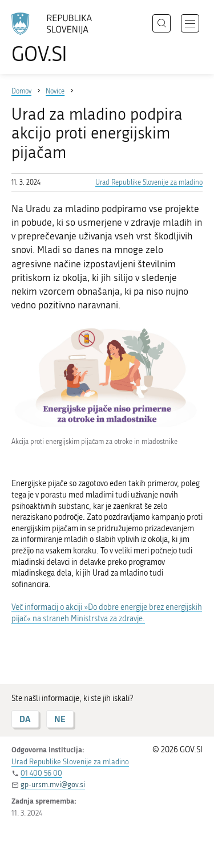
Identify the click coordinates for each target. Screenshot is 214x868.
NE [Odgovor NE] (60, 719)
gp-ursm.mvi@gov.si (53, 785)
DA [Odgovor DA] (25, 719)
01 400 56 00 (41, 773)
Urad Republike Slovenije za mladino (149, 182)
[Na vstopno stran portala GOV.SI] (57, 38)
